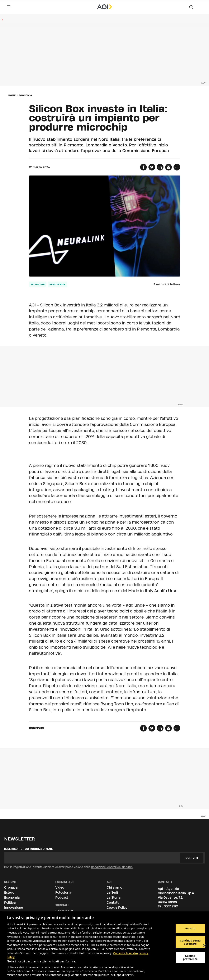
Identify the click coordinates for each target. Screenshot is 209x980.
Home (12, 95)
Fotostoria (63, 892)
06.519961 (171, 906)
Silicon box (57, 284)
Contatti (113, 902)
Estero (9, 892)
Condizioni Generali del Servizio (112, 867)
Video (60, 887)
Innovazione (14, 908)
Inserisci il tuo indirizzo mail (28, 849)
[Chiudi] (204, 945)
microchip (38, 284)
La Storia (114, 897)
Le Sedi (112, 892)
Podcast (62, 897)
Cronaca (11, 887)
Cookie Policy (117, 908)
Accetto (190, 928)
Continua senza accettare (190, 942)
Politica (10, 902)
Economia (25, 95)
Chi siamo (114, 887)
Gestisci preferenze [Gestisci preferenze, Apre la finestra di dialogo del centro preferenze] (190, 957)
